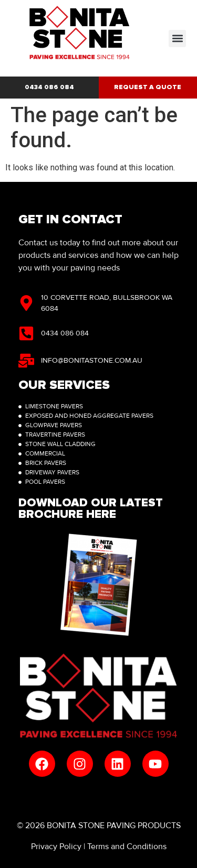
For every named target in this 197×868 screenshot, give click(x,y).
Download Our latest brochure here (91, 509)
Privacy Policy (56, 847)
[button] (177, 39)
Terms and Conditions (127, 847)
